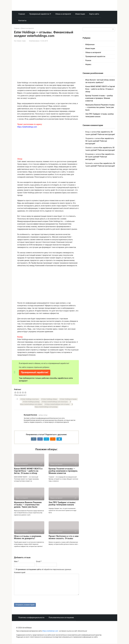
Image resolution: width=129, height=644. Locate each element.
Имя (16, 561)
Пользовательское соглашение (61, 618)
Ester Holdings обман (50, 399)
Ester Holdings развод (32, 402)
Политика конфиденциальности (31, 618)
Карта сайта (94, 14)
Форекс (88, 64)
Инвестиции (80, 14)
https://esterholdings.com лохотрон (55, 402)
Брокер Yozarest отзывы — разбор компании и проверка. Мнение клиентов (63, 471)
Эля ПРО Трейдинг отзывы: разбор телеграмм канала (62, 503)
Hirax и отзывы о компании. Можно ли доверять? (28, 537)
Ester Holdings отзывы (69, 399)
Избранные (90, 44)
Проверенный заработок (95, 56)
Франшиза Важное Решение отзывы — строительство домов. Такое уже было (28, 505)
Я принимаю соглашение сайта (28, 569)
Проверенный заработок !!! (40, 14)
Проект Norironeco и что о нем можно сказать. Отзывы (64, 537)
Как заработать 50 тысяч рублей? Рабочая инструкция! (100, 141)
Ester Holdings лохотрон (30, 399)
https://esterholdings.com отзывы (58, 404)
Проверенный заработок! (35, 372)
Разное (88, 60)
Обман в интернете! (63, 14)
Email (39, 561)
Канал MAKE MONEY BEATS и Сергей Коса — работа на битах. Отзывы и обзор (28, 471)
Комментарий (20, 572)
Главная (22, 14)
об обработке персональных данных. (43, 569)
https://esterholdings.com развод (46, 407)
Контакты (22, 21)
